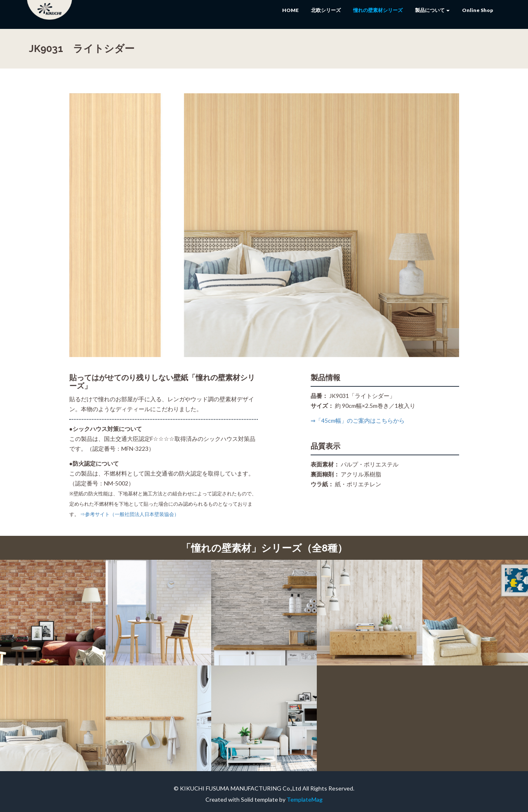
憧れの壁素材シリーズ (378, 10)
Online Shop (477, 10)
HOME (290, 10)
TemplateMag (305, 799)
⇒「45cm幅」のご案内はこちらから (358, 420)
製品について (432, 10)
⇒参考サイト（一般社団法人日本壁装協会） (130, 514)
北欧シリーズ (326, 10)
